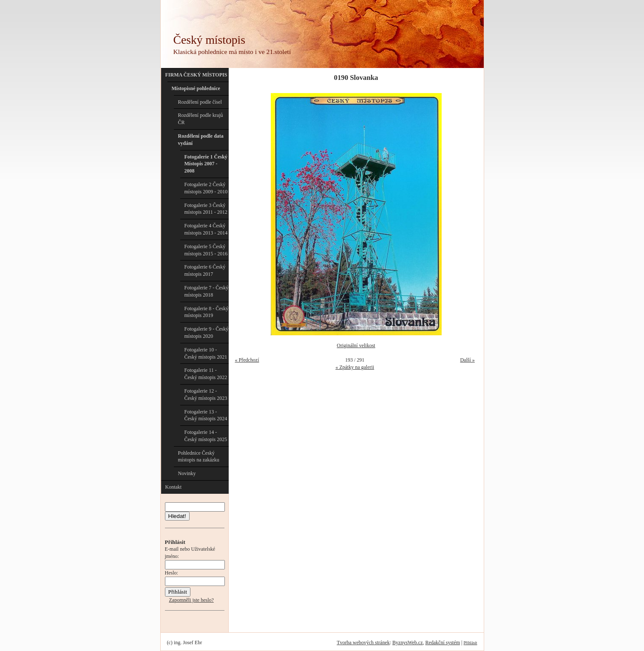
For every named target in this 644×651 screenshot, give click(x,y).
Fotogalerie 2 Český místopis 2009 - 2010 (206, 188)
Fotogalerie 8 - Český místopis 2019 (207, 312)
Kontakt (174, 487)
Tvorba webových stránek (363, 643)
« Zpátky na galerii (355, 367)
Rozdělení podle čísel (200, 102)
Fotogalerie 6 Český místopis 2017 (205, 270)
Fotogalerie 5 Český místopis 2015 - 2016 (206, 250)
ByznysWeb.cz (407, 643)
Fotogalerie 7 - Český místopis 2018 (207, 291)
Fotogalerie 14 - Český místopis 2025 (206, 436)
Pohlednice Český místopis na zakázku (199, 457)
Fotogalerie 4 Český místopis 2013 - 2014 (206, 229)
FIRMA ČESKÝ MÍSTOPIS (196, 75)
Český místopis (209, 40)
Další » (467, 360)
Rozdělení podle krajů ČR (201, 119)
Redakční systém (443, 643)
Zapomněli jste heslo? (191, 600)
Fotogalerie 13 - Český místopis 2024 (206, 415)
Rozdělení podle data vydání (201, 140)
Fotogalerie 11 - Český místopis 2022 (206, 374)
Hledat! (177, 516)
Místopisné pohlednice (196, 88)
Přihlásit (471, 643)
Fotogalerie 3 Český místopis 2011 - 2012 (206, 209)
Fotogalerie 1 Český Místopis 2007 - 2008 (206, 164)
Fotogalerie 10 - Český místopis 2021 (206, 353)
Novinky (187, 473)
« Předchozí (247, 360)
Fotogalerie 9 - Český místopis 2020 (207, 333)
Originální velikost (356, 345)
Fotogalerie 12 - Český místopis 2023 (206, 395)
